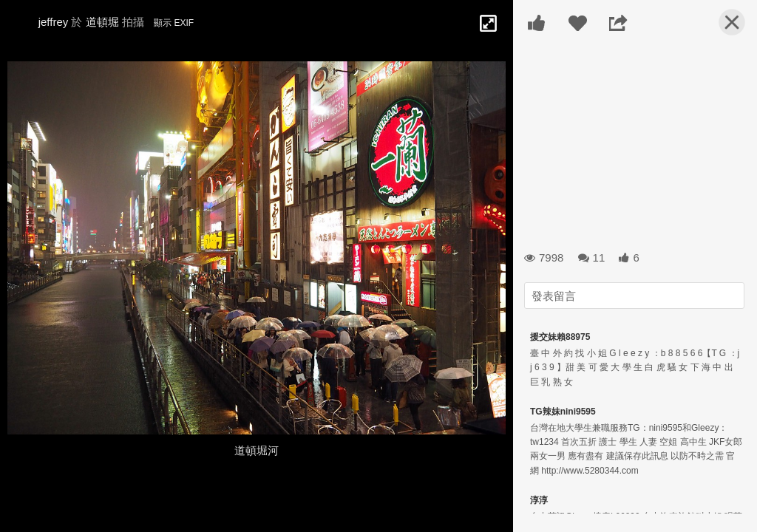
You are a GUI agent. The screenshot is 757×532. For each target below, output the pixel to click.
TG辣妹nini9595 (563, 412)
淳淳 (539, 500)
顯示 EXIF (174, 23)
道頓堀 (102, 22)
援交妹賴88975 (560, 337)
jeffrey (54, 22)
